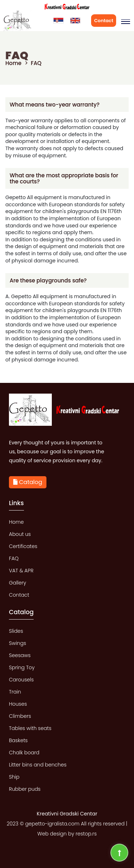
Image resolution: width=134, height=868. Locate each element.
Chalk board (24, 753)
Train (15, 692)
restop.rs (86, 834)
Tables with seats (30, 728)
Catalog (28, 482)
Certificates (23, 546)
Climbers (20, 716)
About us (20, 534)
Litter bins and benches (38, 765)
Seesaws (20, 655)
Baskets (18, 740)
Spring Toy (22, 667)
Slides (16, 631)
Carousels (21, 680)
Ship (14, 777)
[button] (124, 22)
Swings (18, 643)
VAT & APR (21, 571)
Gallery (18, 583)
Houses (18, 704)
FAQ (36, 63)
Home (13, 63)
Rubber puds (25, 789)
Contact (104, 21)
